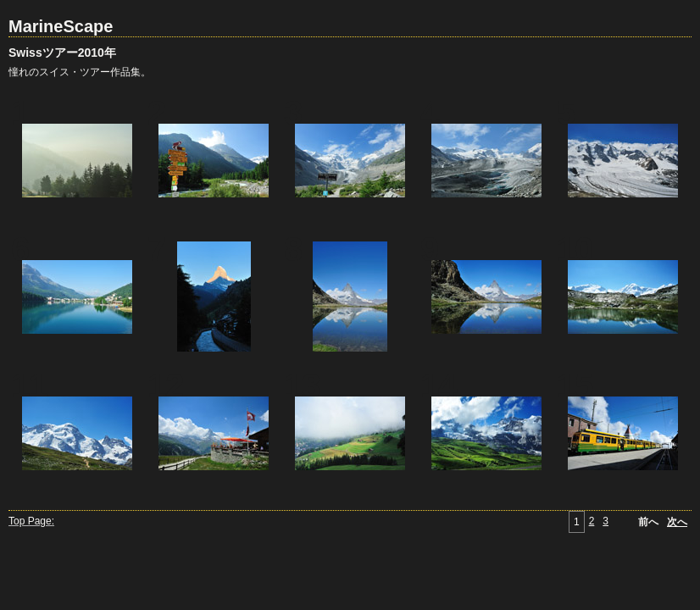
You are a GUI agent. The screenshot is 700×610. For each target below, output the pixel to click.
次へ (677, 522)
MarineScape (61, 26)
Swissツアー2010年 (62, 53)
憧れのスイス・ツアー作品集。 (80, 72)
